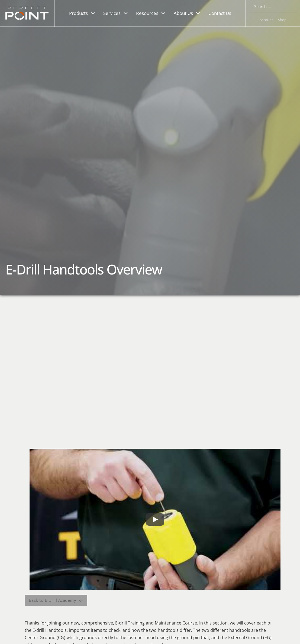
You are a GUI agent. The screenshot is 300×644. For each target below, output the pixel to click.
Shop (282, 20)
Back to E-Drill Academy (56, 600)
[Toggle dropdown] (93, 13)
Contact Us (220, 13)
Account (266, 20)
